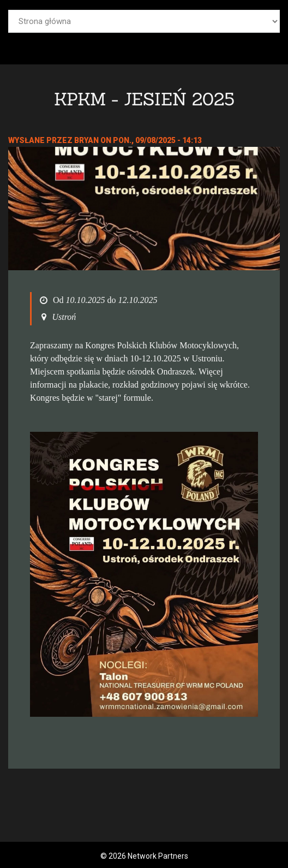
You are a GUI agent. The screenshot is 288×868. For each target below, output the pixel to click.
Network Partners (158, 856)
